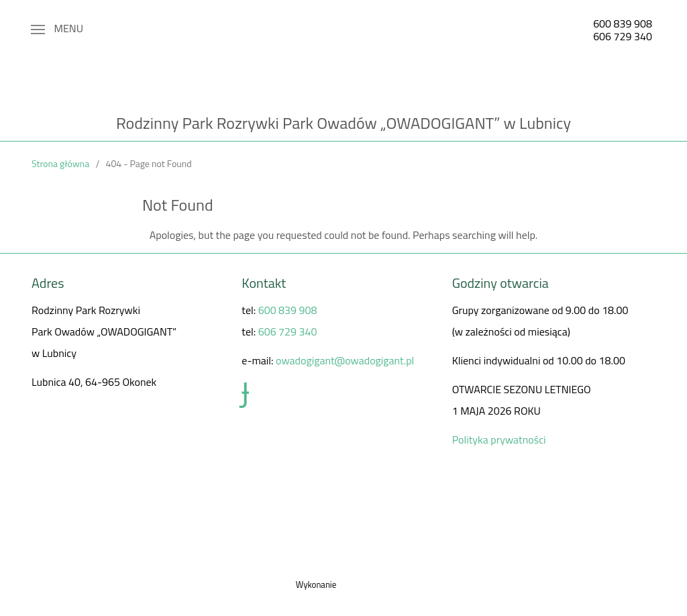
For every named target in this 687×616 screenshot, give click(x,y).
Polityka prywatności (499, 440)
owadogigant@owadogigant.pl (345, 360)
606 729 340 (623, 36)
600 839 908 (623, 23)
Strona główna (60, 163)
